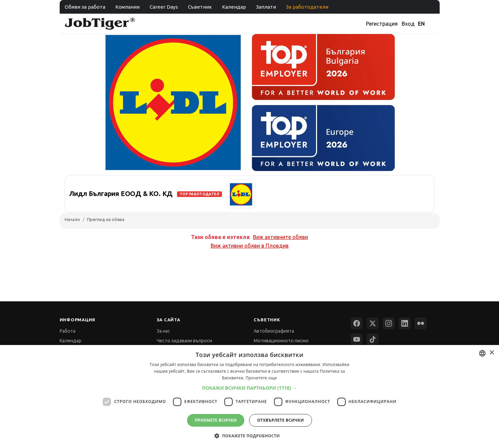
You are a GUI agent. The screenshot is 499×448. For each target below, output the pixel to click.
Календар (234, 7)
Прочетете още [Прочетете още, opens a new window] (261, 378)
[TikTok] (373, 339)
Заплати (266, 7)
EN (421, 24)
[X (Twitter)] (373, 323)
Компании (127, 7)
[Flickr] (421, 323)
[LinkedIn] (405, 323)
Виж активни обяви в (250, 246)
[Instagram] (389, 323)
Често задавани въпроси (184, 341)
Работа (67, 331)
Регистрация (382, 24)
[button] (249, 388)
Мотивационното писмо (281, 341)
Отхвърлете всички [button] (280, 420)
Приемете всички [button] (216, 420)
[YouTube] (357, 339)
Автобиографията (274, 331)
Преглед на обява (106, 219)
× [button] (491, 353)
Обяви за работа (85, 7)
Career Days (164, 7)
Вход (408, 24)
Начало (72, 219)
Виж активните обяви (280, 237)
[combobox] (482, 353)
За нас (163, 331)
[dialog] (249, 396)
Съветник (200, 7)
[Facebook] (357, 323)
